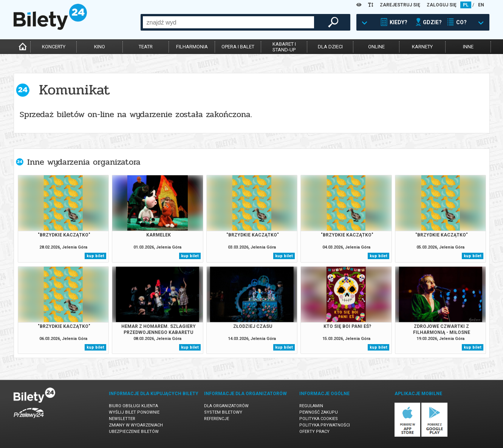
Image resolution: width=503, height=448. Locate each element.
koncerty (54, 47)
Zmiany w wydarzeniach (136, 425)
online (376, 47)
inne (468, 47)
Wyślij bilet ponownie (134, 412)
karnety (422, 47)
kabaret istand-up (284, 47)
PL (466, 5)
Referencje (217, 419)
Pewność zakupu (319, 412)
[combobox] (228, 22)
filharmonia (192, 47)
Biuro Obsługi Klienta (133, 406)
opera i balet (238, 47)
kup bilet (95, 256)
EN (481, 5)
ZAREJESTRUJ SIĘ (400, 5)
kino (100, 47)
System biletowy (223, 412)
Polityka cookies (319, 419)
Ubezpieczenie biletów (134, 432)
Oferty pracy (314, 432)
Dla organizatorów (226, 406)
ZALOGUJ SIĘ (442, 5)
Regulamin (311, 406)
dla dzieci (330, 47)
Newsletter (122, 419)
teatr (146, 47)
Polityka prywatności (325, 425)
